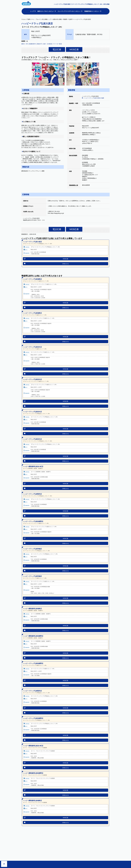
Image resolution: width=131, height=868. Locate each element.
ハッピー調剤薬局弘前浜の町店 (33, 466)
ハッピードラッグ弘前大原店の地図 (94, 98)
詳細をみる (65, 264)
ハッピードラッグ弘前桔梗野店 (33, 521)
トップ (32, 11)
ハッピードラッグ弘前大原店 (32, 242)
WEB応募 (74, 50)
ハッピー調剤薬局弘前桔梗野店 (33, 636)
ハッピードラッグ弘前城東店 (32, 279)
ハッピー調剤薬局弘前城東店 (32, 609)
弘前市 (71, 19)
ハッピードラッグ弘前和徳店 (32, 549)
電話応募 (57, 50)
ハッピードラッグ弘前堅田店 (32, 494)
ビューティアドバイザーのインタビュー (69, 11)
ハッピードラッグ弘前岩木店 (32, 347)
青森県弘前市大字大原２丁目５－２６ (34, 220)
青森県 (65, 19)
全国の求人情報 (57, 19)
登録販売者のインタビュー (92, 11)
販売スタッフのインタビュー (46, 11)
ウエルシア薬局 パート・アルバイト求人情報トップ (36, 19)
